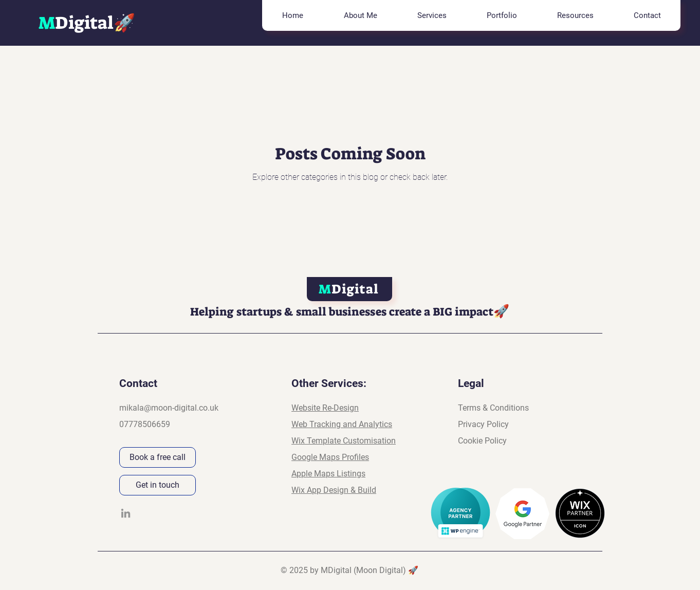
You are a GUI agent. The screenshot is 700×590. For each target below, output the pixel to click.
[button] (431, 15)
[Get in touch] (158, 485)
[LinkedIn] (126, 513)
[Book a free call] (158, 457)
